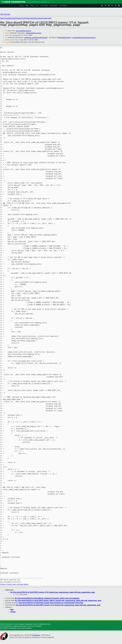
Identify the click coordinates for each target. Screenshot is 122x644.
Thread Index (47, 18)
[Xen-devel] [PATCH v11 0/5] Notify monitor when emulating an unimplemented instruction (51, 603)
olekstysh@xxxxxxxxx (34, 33)
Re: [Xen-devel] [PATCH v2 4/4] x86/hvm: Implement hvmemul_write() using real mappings (47, 598)
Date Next (12, 18)
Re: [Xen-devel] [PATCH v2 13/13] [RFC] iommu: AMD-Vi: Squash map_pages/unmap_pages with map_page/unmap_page (58, 601)
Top (2, 14)
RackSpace (36, 635)
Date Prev (4, 18)
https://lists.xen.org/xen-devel (14, 584)
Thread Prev (20, 18)
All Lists (7, 14)
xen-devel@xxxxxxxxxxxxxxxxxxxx (84, 38)
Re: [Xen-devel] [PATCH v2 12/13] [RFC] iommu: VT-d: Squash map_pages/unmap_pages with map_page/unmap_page (53, 592)
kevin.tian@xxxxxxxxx (23, 31)
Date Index (38, 18)
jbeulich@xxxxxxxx (64, 38)
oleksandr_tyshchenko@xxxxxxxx (36, 38)
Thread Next (29, 18)
